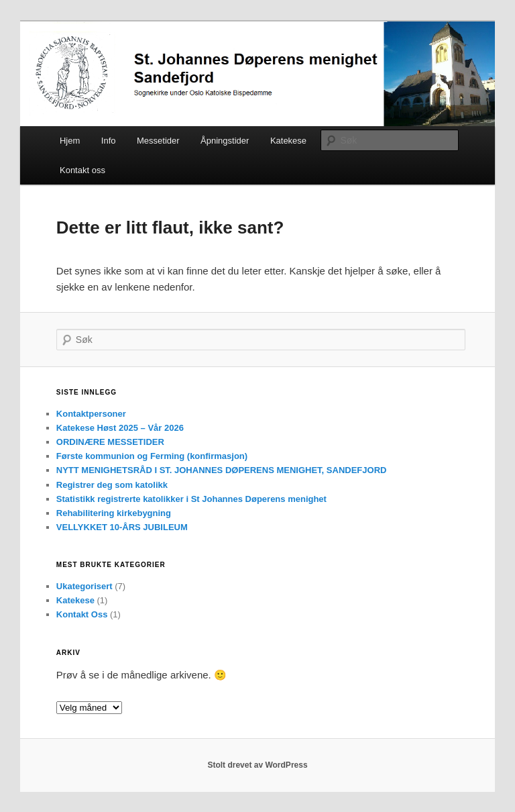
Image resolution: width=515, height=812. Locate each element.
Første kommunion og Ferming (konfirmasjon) (152, 456)
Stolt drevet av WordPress (257, 765)
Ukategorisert (84, 586)
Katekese (288, 141)
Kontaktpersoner (91, 414)
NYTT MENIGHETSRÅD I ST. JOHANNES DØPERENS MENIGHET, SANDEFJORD (222, 470)
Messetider (158, 141)
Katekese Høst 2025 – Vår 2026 (120, 428)
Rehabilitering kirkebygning (114, 513)
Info (109, 141)
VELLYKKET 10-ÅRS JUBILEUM (122, 527)
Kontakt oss (82, 170)
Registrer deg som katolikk (112, 485)
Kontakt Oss (82, 614)
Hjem (70, 141)
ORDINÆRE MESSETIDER (110, 442)
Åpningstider (225, 141)
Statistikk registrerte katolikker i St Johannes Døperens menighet (191, 499)
